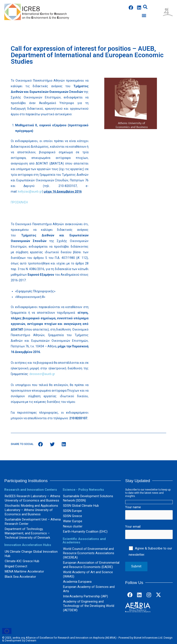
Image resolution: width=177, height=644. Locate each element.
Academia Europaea (77, 582)
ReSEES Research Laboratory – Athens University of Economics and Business (32, 498)
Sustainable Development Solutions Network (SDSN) (88, 498)
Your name (149, 512)
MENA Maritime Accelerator (24, 571)
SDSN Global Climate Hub (81, 506)
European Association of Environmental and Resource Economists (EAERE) (91, 565)
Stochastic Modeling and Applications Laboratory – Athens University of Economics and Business (31, 510)
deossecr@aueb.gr (42, 374)
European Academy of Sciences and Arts (89, 589)
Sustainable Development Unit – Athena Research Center (33, 522)
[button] (144, 15)
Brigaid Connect (16, 566)
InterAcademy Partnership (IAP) (85, 596)
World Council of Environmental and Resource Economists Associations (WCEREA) (89, 553)
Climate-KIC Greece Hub (22, 561)
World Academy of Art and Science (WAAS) (88, 574)
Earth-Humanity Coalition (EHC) (85, 532)
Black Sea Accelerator (20, 577)
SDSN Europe (72, 511)
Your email (149, 532)
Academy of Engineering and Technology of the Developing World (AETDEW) (89, 606)
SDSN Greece (73, 516)
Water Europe (73, 521)
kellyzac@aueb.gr (30, 191)
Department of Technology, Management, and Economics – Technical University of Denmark (27, 533)
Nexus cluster (73, 526)
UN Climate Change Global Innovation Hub (31, 554)
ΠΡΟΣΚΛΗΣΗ (19, 202)
